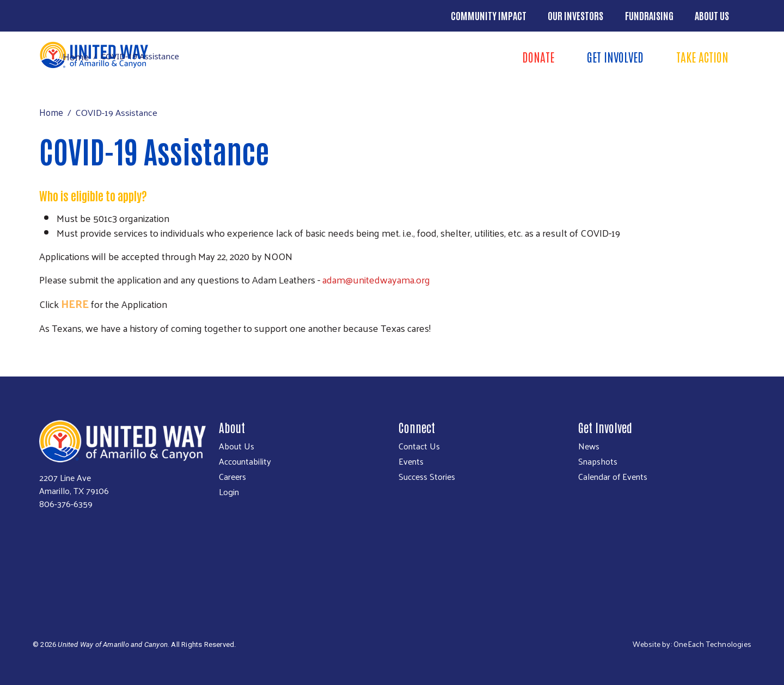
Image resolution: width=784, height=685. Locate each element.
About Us (712, 15)
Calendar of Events (613, 477)
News (589, 446)
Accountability (245, 461)
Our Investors (575, 15)
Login (229, 492)
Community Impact (489, 15)
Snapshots (598, 461)
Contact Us (419, 446)
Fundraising (649, 15)
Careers (232, 477)
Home (76, 57)
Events (411, 461)
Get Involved (615, 57)
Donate (538, 57)
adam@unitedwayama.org (376, 279)
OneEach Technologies (712, 644)
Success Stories (427, 477)
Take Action (702, 57)
